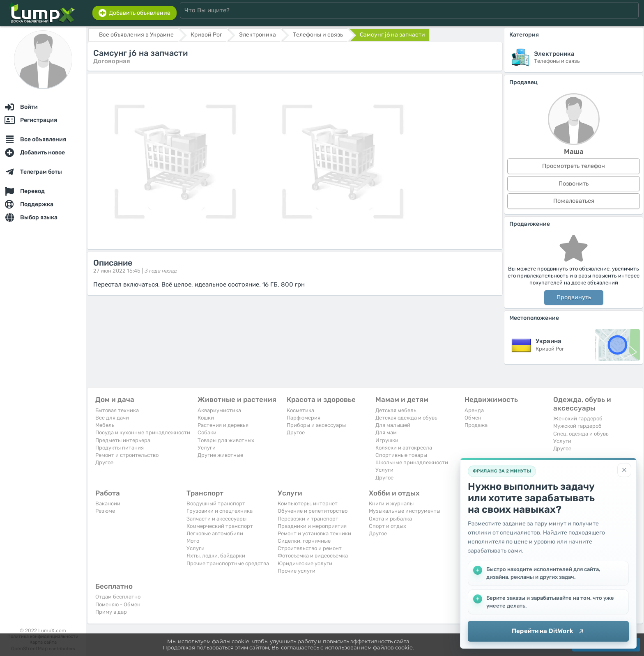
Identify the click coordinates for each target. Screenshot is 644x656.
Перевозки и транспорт (308, 519)
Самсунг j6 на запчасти (392, 35)
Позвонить (574, 184)
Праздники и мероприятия (312, 526)
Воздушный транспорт (216, 503)
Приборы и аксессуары (316, 425)
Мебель (105, 425)
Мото (193, 541)
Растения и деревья (223, 425)
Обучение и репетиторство (313, 511)
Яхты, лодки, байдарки (216, 556)
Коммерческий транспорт (220, 526)
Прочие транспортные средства (228, 563)
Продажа (476, 425)
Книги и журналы (391, 503)
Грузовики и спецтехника (220, 511)
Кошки (206, 418)
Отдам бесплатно (118, 597)
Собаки (207, 432)
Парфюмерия (304, 418)
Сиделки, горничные (304, 541)
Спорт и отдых (388, 526)
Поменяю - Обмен (118, 604)
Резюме (105, 511)
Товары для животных (226, 440)
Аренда (474, 410)
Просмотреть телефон (574, 166)
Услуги (207, 448)
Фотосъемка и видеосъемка (313, 556)
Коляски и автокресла (404, 448)
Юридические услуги (305, 563)
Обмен (473, 418)
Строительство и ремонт (310, 548)
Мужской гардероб (577, 426)
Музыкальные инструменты (405, 511)
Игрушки (387, 440)
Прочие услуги (297, 571)
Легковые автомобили (215, 533)
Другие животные (220, 455)
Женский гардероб (578, 419)
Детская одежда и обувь (406, 418)
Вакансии (108, 503)
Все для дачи (112, 418)
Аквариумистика (219, 410)
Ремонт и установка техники (314, 533)
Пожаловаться (574, 201)
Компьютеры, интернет (308, 503)
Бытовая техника (117, 410)
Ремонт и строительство (127, 455)
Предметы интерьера (123, 440)
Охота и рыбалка (390, 519)
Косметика (300, 410)
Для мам (386, 432)
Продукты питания (120, 448)
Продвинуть (574, 297)
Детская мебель (396, 410)
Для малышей (393, 425)
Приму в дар (111, 612)
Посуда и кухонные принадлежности (143, 432)
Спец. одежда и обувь (581, 434)
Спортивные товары (401, 455)
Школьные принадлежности (412, 462)
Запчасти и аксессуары (216, 519)
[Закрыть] (624, 470)
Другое (104, 462)
